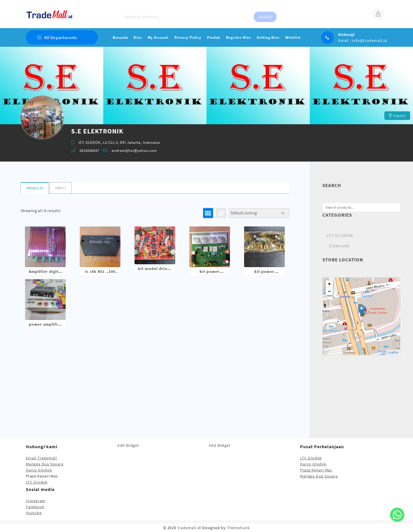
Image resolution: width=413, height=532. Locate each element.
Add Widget (128, 445)
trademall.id (189, 528)
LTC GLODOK (340, 235)
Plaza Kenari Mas (316, 470)
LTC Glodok (37, 482)
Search (265, 14)
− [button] (330, 292)
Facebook (35, 507)
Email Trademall (41, 458)
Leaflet (393, 352)
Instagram (36, 501)
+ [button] (330, 284)
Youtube (34, 513)
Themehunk (238, 528)
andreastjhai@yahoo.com (134, 151)
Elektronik (339, 246)
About (61, 188)
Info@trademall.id (370, 40)
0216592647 (89, 151)
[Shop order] (259, 213)
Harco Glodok (39, 470)
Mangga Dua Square (45, 464)
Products (35, 188)
